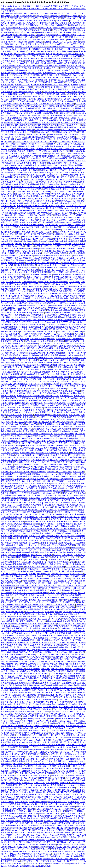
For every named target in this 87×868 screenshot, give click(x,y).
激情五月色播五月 (64, 795)
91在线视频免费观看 (74, 595)
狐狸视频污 (12, 298)
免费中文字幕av (62, 859)
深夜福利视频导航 (65, 852)
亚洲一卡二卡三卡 (34, 393)
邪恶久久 (71, 605)
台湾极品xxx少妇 (16, 256)
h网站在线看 (38, 68)
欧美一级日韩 (33, 360)
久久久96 (17, 597)
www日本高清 (27, 227)
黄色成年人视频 (38, 232)
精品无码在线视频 (22, 465)
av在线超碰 (74, 711)
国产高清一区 (57, 260)
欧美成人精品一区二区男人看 (29, 97)
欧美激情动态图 (43, 574)
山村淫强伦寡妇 (75, 529)
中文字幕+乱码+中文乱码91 (21, 80)
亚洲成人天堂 (56, 18)
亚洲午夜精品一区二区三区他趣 (52, 270)
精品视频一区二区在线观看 (40, 583)
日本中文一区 (55, 638)
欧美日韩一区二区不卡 (48, 650)
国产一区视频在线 (21, 709)
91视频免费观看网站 (30, 282)
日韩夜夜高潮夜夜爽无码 (26, 557)
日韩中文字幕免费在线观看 (52, 63)
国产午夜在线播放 (29, 484)
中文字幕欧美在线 (34, 707)
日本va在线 (23, 510)
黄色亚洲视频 (63, 89)
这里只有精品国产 (28, 441)
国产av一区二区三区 (51, 835)
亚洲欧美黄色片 (23, 63)
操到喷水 (71, 419)
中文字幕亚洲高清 (45, 165)
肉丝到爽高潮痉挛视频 (31, 493)
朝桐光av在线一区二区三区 (67, 132)
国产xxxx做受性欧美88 (28, 89)
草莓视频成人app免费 (69, 431)
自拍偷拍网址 (41, 431)
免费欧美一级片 (14, 484)
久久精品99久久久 (45, 265)
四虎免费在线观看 (75, 301)
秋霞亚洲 (61, 343)
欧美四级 (63, 355)
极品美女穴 (70, 213)
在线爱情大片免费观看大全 (15, 196)
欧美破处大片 (15, 289)
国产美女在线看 (65, 823)
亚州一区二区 (77, 381)
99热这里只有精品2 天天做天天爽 (60, 405)
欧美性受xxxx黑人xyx (41, 115)
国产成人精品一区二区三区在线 (41, 199)
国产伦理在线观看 (75, 716)
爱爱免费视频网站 (43, 149)
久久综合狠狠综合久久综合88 (56, 448)
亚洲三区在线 (15, 241)
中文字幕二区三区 (13, 282)
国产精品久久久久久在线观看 (23, 714)
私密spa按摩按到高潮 (41, 258)
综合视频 (81, 849)
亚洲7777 (34, 640)
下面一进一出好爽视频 (38, 384)
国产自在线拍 (50, 787)
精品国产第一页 (61, 681)
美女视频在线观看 (72, 519)
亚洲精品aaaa (20, 301)
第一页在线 (35, 785)
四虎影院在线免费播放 (44, 631)
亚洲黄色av (40, 35)
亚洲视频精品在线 (8, 351)
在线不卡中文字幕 (46, 104)
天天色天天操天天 (13, 512)
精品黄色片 (60, 206)
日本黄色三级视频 (68, 607)
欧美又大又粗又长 (15, 602)
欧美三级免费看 (42, 453)
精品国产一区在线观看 (67, 510)
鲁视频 (32, 595)
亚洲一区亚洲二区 (58, 115)
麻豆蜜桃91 (71, 811)
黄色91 (39, 218)
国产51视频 (52, 852)
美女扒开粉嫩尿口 (55, 182)
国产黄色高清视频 (57, 234)
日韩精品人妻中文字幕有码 (42, 533)
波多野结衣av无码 (24, 811)
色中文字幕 (29, 450)
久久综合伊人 (56, 168)
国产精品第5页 (62, 840)
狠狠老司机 (32, 265)
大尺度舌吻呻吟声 (70, 229)
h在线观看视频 (78, 339)
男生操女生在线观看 (48, 248)
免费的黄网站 (17, 852)
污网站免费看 (33, 248)
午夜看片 (13, 201)
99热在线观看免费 (31, 524)
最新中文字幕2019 (57, 146)
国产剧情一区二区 (22, 234)
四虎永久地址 (44, 457)
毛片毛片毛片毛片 (71, 134)
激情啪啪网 (57, 514)
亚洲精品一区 (32, 151)
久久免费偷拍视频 (11, 111)
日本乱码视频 (21, 229)
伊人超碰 (54, 616)
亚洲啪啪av (57, 507)
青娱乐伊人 (70, 749)
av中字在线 (33, 358)
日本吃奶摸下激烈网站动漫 (65, 678)
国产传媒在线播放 (25, 298)
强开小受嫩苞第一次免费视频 (16, 42)
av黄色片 (20, 182)
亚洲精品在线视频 (40, 137)
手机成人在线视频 (31, 13)
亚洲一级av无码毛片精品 (51, 493)
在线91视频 (61, 51)
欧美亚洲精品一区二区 (54, 828)
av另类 (4, 643)
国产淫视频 (74, 158)
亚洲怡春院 (51, 522)
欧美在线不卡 (64, 85)
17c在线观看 (79, 313)
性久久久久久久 (78, 348)
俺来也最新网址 (34, 196)
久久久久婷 (77, 754)
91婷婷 (61, 256)
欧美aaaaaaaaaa (37, 448)
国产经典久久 (43, 479)
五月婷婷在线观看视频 (53, 408)
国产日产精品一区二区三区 (54, 92)
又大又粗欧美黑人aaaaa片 (23, 92)
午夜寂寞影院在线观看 (50, 298)
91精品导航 (57, 619)
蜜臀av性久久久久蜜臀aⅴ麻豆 (35, 118)
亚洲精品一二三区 (15, 308)
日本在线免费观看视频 (68, 315)
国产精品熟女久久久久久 (20, 370)
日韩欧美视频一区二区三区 (17, 28)
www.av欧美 (39, 408)
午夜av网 (61, 446)
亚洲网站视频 (39, 87)
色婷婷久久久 (75, 526)
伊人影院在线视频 (54, 37)
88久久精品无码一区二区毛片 (55, 400)
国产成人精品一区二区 (33, 835)
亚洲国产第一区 (77, 118)
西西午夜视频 (29, 35)
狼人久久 (39, 823)
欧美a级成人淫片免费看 (66, 196)
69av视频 (11, 82)
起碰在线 (70, 51)
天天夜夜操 (21, 248)
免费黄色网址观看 (58, 16)
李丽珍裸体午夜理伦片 (76, 239)
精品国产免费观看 (13, 662)
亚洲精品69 (70, 469)
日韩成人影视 (48, 158)
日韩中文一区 (72, 115)
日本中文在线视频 (48, 142)
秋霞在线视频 (31, 78)
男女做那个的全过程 (71, 602)
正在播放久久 (72, 771)
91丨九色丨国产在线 (70, 856)
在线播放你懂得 (31, 21)
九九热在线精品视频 (38, 310)
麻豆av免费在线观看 (53, 317)
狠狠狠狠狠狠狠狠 (27, 823)
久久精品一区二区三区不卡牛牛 (36, 711)
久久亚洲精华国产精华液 (62, 279)
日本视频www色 (16, 165)
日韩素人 (45, 203)
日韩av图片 (69, 828)
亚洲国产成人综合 (46, 358)
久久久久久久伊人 (72, 73)
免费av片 (66, 189)
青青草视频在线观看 (64, 438)
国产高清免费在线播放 (50, 75)
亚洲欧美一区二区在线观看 (68, 462)
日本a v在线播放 (8, 455)
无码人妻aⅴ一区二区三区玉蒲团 (19, 320)
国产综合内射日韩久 (16, 567)
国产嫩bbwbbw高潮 (12, 367)
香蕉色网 (43, 360)
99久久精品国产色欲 (58, 66)
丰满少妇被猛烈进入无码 (47, 113)
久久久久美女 (37, 586)
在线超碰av (37, 49)
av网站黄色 (73, 253)
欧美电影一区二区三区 (37, 510)
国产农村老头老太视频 (69, 68)
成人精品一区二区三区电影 (40, 619)
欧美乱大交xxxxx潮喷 (64, 652)
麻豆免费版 (78, 709)
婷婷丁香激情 (44, 517)
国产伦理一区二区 (74, 835)
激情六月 (78, 714)
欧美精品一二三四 (56, 137)
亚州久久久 (30, 246)
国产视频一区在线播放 (38, 697)
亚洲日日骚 (35, 75)
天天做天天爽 (20, 721)
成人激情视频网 (7, 40)
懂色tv (55, 244)
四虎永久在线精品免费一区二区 (73, 227)
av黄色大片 (22, 215)
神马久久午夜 (68, 168)
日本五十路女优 (63, 144)
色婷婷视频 (58, 111)
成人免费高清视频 (19, 683)
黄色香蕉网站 (27, 408)
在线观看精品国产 (48, 196)
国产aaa (59, 503)
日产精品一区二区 (65, 365)
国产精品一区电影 (68, 298)
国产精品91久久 (16, 66)
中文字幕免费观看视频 (17, 650)
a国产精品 (13, 681)
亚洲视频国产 (28, 719)
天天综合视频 (7, 538)
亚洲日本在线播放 (17, 134)
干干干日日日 (7, 372)
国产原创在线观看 (15, 417)
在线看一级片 (10, 139)
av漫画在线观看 (48, 438)
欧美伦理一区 (67, 59)
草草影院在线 (33, 267)
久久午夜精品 (7, 68)
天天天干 (67, 752)
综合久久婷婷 (30, 37)
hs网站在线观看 (57, 669)
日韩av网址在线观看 (52, 59)
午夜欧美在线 (17, 616)
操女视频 (58, 645)
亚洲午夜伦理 (38, 239)
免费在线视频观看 (70, 317)
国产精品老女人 (7, 315)
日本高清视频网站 (58, 726)
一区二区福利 (79, 543)
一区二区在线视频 (47, 25)
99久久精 (62, 429)
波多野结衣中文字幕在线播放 (27, 664)
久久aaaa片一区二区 (57, 799)
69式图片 (60, 346)
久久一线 (31, 844)
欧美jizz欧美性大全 (63, 381)
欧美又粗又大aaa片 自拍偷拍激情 (34, 156)
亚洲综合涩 (54, 227)
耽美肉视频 (49, 612)
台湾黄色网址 (33, 222)
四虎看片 (41, 690)
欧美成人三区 (33, 120)
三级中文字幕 (51, 332)
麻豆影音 (51, 339)
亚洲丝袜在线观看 (38, 405)
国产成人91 (59, 104)
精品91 (63, 106)
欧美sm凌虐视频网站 (23, 258)
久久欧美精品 (70, 101)
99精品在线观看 (21, 795)
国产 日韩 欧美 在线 (64, 23)
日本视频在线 (10, 840)
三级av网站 (58, 709)
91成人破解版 (79, 652)
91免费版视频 (19, 177)
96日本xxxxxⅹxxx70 (13, 237)
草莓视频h (10, 778)
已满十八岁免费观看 (24, 455)
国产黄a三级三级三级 (39, 234)
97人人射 (41, 507)
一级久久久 (6, 279)
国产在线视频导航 (24, 206)
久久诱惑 (48, 30)
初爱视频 (70, 429)
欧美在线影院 (54, 415)
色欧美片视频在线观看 (34, 315)
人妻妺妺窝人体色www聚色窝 (32, 225)
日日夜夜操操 (61, 764)
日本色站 (34, 776)
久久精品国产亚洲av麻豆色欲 (32, 332)
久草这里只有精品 (61, 635)
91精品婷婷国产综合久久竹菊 (28, 139)
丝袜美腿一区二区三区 (60, 557)
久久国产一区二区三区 (36, 175)
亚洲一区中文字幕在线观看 (22, 30)
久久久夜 (50, 690)
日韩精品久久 (28, 237)
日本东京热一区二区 (52, 495)
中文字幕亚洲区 (69, 600)
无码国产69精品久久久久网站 (16, 503)
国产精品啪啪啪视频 (23, 605)
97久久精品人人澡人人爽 (14, 275)
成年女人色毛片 (37, 70)
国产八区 (81, 678)
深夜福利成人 (60, 222)
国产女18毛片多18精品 (73, 218)
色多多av (50, 232)
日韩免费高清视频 (8, 61)
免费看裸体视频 (56, 305)
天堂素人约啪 (50, 322)
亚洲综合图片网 (37, 317)
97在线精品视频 (30, 40)
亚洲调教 (13, 213)
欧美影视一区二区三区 (49, 804)
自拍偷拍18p (29, 602)
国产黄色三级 (41, 863)
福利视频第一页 (26, 111)
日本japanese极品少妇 (46, 503)
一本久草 (5, 681)
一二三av (49, 662)
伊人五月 (31, 740)
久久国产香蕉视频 (71, 182)
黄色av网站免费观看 (37, 840)
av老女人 (71, 842)
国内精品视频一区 (64, 139)
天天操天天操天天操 (39, 272)
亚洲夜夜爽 (6, 341)
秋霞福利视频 (13, 776)
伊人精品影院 (47, 833)
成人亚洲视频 (65, 151)
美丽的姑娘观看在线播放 (58, 127)
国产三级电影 (27, 723)
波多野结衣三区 (32, 424)
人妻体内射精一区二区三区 (74, 367)
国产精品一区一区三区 (38, 144)
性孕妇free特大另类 (60, 30)
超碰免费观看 (55, 13)
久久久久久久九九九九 (47, 89)
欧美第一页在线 (77, 203)
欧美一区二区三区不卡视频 (36, 134)
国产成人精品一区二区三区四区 (36, 616)
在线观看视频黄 (32, 25)
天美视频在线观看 (78, 626)
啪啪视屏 (70, 106)
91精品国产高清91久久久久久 (13, 44)
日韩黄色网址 (38, 443)
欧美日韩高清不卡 (33, 341)
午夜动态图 (60, 187)
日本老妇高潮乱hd (21, 652)
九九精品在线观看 (13, 723)
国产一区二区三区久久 (24, 47)
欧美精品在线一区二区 (15, 246)
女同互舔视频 (15, 438)
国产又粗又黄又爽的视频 (70, 172)
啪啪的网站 (68, 291)
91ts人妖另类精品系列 (11, 441)
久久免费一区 (20, 191)
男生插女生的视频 (13, 343)
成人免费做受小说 (34, 400)
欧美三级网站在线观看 (48, 267)
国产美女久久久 (35, 381)
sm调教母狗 (33, 215)
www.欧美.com (7, 597)
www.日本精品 (32, 659)
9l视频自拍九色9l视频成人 (59, 47)
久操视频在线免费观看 (22, 476)
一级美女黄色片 (18, 341)
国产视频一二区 (72, 270)
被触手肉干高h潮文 (42, 749)
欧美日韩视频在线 (75, 177)
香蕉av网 (36, 396)
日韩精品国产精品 (74, 44)
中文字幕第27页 (76, 232)
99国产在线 (53, 118)
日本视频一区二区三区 (71, 645)
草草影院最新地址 (62, 215)
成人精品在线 (60, 44)
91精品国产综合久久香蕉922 (37, 436)
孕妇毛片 (37, 467)
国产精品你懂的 (54, 500)
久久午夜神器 (20, 101)
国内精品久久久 (71, 346)
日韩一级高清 (16, 56)
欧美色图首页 (67, 638)
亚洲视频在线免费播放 (59, 294)
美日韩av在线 (11, 849)
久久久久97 (16, 491)
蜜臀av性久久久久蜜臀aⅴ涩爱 (38, 194)
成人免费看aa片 (59, 861)
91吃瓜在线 (54, 453)
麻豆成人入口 (15, 768)
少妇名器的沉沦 (20, 106)
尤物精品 (68, 289)
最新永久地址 (34, 498)
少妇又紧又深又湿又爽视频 (24, 184)
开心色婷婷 (16, 322)
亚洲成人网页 (78, 795)
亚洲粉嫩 (80, 811)
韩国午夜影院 (42, 799)
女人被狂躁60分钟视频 (10, 16)
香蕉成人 (69, 256)
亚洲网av (52, 719)
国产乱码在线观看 (25, 201)
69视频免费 (73, 355)
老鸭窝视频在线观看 (12, 825)
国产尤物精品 (43, 213)
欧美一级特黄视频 (66, 780)
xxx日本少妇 (30, 567)
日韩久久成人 (68, 673)
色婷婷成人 (59, 362)
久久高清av (28, 638)
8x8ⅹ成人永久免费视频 (48, 552)
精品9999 (59, 612)
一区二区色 (34, 814)
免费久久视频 (58, 101)
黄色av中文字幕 (68, 488)
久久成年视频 (47, 341)
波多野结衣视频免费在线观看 (57, 327)
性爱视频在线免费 (45, 581)
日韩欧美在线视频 (40, 80)
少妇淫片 (36, 391)
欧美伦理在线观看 (11, 410)
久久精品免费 (48, 253)
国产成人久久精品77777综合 (39, 229)
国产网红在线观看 (47, 222)
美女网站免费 (7, 495)
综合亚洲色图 (22, 847)
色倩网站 (22, 151)
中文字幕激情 (80, 514)
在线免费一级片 (52, 702)
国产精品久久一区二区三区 (73, 13)
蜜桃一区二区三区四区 (47, 379)
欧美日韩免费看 (41, 47)
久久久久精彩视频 (64, 142)
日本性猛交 (11, 251)
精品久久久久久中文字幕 (24, 132)
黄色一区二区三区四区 (70, 123)
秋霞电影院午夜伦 (41, 241)
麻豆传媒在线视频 (69, 683)
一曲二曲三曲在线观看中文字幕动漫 (40, 764)
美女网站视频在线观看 (57, 308)
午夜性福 (11, 23)
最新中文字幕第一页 (61, 265)
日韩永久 (39, 92)
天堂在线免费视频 (75, 165)
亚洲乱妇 (33, 99)
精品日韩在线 (27, 783)
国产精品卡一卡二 (65, 714)
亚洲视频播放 (79, 180)
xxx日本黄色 (25, 448)
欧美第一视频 (13, 823)
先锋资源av (10, 552)
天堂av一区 (62, 332)
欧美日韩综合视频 (52, 94)
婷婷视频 (58, 609)
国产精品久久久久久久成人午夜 (52, 811)
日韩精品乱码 (41, 847)
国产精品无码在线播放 (74, 82)
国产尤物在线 (43, 673)
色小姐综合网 (24, 640)
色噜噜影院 (18, 538)
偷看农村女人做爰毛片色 (17, 590)
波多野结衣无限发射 (69, 476)
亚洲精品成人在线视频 (36, 353)
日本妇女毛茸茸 (20, 175)
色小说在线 (52, 531)
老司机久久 (48, 821)
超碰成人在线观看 (58, 161)
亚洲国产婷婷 (63, 844)
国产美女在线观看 (21, 536)
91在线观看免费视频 (64, 180)
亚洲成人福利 (27, 241)
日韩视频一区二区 (41, 768)
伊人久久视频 (20, 54)
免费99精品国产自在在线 (53, 825)
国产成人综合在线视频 (73, 825)
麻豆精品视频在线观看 (16, 365)
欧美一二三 (69, 284)
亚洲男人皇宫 (59, 275)
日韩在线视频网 (49, 303)
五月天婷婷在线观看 (41, 455)
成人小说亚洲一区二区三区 (15, 842)
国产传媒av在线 (36, 403)
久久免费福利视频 (33, 669)
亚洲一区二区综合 (22, 85)
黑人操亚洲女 (41, 766)
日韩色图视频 (33, 683)
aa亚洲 (35, 398)
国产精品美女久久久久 (10, 324)
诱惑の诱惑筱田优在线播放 (55, 403)
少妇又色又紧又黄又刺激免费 (63, 258)
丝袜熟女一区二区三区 (70, 517)
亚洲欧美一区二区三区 (59, 170)
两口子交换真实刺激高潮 (45, 180)
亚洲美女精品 (29, 417)
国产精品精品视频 (54, 450)
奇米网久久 (77, 23)
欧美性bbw (49, 70)
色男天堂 (52, 289)
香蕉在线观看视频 (58, 657)
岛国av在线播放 (61, 253)
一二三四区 (5, 56)
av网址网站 (44, 664)
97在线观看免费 (30, 165)
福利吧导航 (16, 469)
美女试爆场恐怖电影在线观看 (13, 431)
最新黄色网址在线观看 (21, 761)
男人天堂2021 (53, 310)
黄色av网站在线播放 (21, 146)
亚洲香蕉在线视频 (78, 576)
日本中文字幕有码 (47, 778)
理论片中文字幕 (29, 56)
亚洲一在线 (44, 13)
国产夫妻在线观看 (30, 419)
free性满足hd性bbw (78, 372)
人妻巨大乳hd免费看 (63, 199)
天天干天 (74, 85)
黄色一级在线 (58, 412)
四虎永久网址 (44, 640)
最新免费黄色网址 (17, 203)
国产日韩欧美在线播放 (50, 536)
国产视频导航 (15, 355)
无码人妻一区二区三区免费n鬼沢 (30, 286)
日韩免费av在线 (44, 849)
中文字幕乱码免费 (73, 467)
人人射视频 (67, 564)
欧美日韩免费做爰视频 (59, 282)
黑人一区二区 (52, 220)
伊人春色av (39, 30)
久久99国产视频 (28, 348)
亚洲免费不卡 (58, 569)
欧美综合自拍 (79, 427)
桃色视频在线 (40, 450)
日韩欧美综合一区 (9, 215)
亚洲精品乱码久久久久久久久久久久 (26, 187)
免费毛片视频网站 (40, 163)
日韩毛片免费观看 (28, 16)
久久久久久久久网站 (59, 455)
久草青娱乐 (46, 785)
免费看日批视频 (71, 63)
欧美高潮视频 (29, 809)
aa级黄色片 (19, 123)
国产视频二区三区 (59, 40)
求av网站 (40, 59)
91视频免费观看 (60, 97)
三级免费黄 (26, 355)
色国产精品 (76, 246)
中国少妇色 (35, 63)
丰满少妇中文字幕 (38, 220)
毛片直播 (77, 201)
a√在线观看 (30, 780)
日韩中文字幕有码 (13, 227)
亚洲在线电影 (11, 151)
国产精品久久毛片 (76, 322)
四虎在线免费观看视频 (43, 678)
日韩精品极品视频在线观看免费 (14, 120)
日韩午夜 (71, 248)
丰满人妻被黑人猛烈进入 (69, 310)
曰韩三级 (58, 564)
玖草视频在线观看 (53, 130)
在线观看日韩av (60, 761)
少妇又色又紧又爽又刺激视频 (32, 754)
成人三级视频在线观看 (24, 125)
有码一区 (56, 68)
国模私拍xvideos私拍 (57, 156)
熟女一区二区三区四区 (42, 244)
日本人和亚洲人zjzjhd (70, 735)
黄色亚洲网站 (25, 253)
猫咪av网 (9, 728)
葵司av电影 (10, 557)
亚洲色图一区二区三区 (22, 787)
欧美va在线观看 (13, 156)
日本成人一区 (57, 393)
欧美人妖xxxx (24, 460)
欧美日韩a (25, 514)
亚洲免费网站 (64, 108)
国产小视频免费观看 (18, 158)
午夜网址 (43, 308)
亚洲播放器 (21, 353)
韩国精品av (44, 170)
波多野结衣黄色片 (70, 847)
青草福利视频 (46, 367)
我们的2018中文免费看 (47, 795)
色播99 (10, 161)
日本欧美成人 (22, 303)
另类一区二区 (7, 381)
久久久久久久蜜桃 (69, 130)
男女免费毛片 (45, 866)
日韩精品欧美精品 (63, 339)
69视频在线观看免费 (39, 500)
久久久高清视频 (69, 120)
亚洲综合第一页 (48, 545)
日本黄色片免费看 (62, 370)
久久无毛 (70, 654)
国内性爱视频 (55, 856)
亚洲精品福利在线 (45, 816)
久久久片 (56, 372)
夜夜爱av (30, 621)
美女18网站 (74, 89)
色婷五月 (10, 450)
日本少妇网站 (74, 415)
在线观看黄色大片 (33, 203)
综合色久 (73, 417)
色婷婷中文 (52, 446)
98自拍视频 (24, 339)
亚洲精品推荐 (27, 821)
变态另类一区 (78, 199)
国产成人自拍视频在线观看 (45, 125)
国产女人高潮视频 (58, 759)
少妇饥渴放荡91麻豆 (63, 410)
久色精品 (50, 614)
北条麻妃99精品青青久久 (71, 184)
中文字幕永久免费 (23, 189)
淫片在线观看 (57, 149)
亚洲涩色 (8, 631)
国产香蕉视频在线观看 (44, 564)
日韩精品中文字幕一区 (68, 267)
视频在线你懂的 (48, 187)
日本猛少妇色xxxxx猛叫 (63, 662)
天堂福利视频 (54, 607)
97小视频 (48, 239)
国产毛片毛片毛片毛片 (73, 163)
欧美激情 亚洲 (69, 37)
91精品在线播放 (54, 685)
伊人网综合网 (78, 379)
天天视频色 (44, 282)
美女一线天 (42, 742)
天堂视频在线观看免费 (69, 590)
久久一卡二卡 (34, 545)
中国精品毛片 (31, 479)
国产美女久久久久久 (32, 645)
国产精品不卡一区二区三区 (56, 177)
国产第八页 (16, 519)
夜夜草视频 (9, 795)
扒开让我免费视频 (77, 702)
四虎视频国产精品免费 (63, 533)
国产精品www (58, 284)
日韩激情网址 (52, 108)
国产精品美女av (58, 484)
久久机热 (15, 700)
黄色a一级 (33, 795)
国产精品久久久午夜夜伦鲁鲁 (13, 486)
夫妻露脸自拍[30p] (66, 113)
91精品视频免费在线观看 (47, 32)
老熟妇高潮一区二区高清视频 (67, 49)
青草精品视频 (66, 75)
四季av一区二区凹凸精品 (41, 688)
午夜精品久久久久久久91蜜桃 (49, 56)
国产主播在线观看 (31, 170)
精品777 (53, 417)
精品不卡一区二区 (15, 505)
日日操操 (11, 149)
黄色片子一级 (74, 353)
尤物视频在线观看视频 (61, 578)
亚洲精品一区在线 (70, 666)
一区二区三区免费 (19, 51)
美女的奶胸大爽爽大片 (17, 531)
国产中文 (77, 638)
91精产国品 (67, 754)
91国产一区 (61, 723)
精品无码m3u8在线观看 (55, 82)
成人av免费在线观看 (53, 754)
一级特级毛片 (73, 761)
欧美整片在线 (10, 232)
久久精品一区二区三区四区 (39, 168)
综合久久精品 (75, 282)
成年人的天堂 (14, 296)
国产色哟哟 (67, 153)
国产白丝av (21, 313)
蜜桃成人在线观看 (42, 329)
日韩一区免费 (38, 605)
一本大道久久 (53, 360)
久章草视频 (18, 419)
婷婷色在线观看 (62, 158)
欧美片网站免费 (74, 400)
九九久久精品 (71, 657)
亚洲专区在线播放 (76, 170)
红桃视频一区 (15, 493)
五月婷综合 (65, 374)
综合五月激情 (70, 137)
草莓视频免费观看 (24, 172)
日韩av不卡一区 (51, 225)
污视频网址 (74, 821)
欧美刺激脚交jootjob (57, 80)
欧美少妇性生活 (73, 16)
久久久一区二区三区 (23, 137)
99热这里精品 (22, 358)
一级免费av (46, 498)
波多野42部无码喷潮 (74, 343)
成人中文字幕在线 (54, 353)
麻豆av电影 (9, 101)
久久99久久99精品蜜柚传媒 (51, 120)
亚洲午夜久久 (47, 709)
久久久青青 (44, 683)
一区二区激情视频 (31, 541)
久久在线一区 (21, 635)
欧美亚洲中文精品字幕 (71, 56)
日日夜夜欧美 (65, 360)
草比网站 (23, 199)
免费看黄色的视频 (74, 441)
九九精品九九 (79, 334)
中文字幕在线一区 (19, 113)
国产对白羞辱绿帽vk (48, 541)
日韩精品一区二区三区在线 (70, 220)
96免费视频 (44, 543)
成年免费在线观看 (74, 161)
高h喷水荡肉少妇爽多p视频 (12, 733)
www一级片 (25, 776)
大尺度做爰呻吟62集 (39, 85)
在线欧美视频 (52, 721)
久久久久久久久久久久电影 (19, 272)
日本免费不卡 (48, 49)
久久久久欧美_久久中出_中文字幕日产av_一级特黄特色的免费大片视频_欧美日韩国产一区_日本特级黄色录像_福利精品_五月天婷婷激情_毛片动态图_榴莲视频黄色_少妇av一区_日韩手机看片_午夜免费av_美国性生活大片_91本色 (43, 9)
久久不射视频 (36, 370)
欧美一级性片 (78, 583)
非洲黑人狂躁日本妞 (30, 569)
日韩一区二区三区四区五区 (36, 747)
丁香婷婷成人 (39, 702)
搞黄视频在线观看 (27, 260)
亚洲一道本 (28, 244)
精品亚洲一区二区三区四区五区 (58, 87)
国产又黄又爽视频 (73, 391)
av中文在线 (23, 327)
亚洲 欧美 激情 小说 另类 (53, 377)
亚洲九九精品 (17, 524)
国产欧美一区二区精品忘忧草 (39, 279)
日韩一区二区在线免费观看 (19, 555)
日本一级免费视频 (44, 101)
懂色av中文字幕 (46, 28)
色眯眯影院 (34, 28)
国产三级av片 (29, 564)
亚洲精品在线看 (43, 733)
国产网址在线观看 (40, 588)
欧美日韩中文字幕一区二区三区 (36, 759)
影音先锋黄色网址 (22, 70)
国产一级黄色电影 (8, 172)
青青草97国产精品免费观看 (19, 18)
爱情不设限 (33, 362)
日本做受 (5, 809)
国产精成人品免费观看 (27, 213)
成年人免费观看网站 (65, 422)
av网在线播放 (59, 341)
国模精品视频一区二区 (43, 111)
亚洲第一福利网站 (19, 389)
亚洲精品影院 (22, 799)
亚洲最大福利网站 (69, 35)
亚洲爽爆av (49, 286)
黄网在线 (21, 61)
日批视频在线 (77, 151)
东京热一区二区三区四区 (21, 830)
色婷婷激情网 (63, 417)
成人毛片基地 (27, 294)
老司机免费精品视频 (51, 106)
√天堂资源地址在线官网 (48, 151)
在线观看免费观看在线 (34, 177)
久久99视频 (14, 87)
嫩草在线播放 (74, 614)
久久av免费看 (53, 590)
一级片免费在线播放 (21, 317)
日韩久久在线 (19, 94)
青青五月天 (19, 450)
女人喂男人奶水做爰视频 (28, 270)
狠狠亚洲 (64, 415)
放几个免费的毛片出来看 (18, 127)
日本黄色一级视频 (46, 215)
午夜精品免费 (55, 488)
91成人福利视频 (41, 415)
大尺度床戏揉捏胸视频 (61, 474)
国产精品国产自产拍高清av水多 (19, 115)
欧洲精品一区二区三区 (40, 18)
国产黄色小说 (47, 97)
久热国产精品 (24, 405)
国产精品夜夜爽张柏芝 (56, 659)
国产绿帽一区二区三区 (56, 441)
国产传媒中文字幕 (56, 272)
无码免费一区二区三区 (29, 700)
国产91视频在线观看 (42, 351)
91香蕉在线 (20, 315)
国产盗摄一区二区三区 (44, 246)
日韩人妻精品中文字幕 (68, 32)
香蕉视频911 (37, 251)
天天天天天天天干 (53, 35)
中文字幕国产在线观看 (30, 367)
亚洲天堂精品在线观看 (38, 127)
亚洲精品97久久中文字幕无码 (52, 386)
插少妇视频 (6, 852)
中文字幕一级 (27, 519)
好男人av (60, 73)
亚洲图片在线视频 (78, 42)
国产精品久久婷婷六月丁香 (23, 631)
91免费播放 (12, 427)
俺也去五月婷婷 (27, 678)
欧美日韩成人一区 (24, 251)
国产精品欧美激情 (27, 453)
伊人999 (36, 811)
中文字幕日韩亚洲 (47, 23)
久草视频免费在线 (34, 377)
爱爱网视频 (57, 229)
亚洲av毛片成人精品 (27, 59)
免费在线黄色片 (72, 187)
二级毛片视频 (31, 153)
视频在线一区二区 (52, 42)
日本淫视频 (62, 389)
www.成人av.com (43, 16)
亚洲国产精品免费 (43, 260)
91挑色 (49, 507)
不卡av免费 (80, 512)
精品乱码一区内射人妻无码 (43, 206)
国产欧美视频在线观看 (45, 410)
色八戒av (64, 536)
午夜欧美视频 (27, 438)
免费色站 (35, 526)
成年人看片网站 (46, 469)
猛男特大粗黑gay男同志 (49, 172)
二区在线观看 (13, 199)
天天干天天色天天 (59, 849)
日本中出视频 (78, 75)
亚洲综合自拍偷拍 (13, 348)
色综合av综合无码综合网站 (25, 32)
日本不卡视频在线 (78, 453)
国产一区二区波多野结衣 (14, 780)
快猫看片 (5, 370)
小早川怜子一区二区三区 (34, 82)
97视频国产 (29, 256)
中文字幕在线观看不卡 (51, 123)
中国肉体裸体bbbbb (64, 201)
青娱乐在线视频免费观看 (64, 434)
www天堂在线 (28, 180)
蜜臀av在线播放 (35, 303)
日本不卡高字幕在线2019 (12, 517)
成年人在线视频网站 (64, 313)
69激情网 (32, 799)
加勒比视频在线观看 (30, 512)
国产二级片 (53, 85)
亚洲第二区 (10, 541)
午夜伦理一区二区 (21, 381)
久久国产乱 (11, 773)
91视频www (68, 111)
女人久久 (5, 816)
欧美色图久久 (52, 256)
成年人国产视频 (30, 379)
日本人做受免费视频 (30, 343)
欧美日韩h (13, 548)
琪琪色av (10, 191)
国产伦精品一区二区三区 (72, 18)
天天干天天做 (22, 704)
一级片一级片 (40, 602)
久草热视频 (65, 94)
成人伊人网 (60, 424)
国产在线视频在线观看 (47, 51)
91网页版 (60, 738)
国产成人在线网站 (41, 294)
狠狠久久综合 (64, 118)
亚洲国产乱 (52, 716)
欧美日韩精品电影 (19, 73)
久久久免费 (21, 742)
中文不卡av (9, 142)
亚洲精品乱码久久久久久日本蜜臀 (27, 833)
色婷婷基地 (75, 443)
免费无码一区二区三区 (22, 562)
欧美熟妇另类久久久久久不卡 (69, 125)
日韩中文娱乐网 (77, 574)
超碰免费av (44, 66)
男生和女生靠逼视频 (20, 99)
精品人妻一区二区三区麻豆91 (55, 481)
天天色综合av (54, 730)
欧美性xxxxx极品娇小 (59, 704)
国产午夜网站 (66, 583)
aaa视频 (35, 172)
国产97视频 (6, 766)
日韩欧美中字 (33, 389)
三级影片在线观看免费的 (43, 434)
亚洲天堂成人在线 (21, 600)
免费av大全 (28, 429)
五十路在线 (64, 702)
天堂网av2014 (69, 512)
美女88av (47, 68)
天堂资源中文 (81, 213)
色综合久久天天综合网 (10, 797)
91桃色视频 (35, 142)
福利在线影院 (50, 562)
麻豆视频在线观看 (36, 42)
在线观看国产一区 (54, 602)
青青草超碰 (65, 372)
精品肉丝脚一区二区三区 (45, 132)
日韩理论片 (49, 652)
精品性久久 (65, 783)
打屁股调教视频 (55, 296)
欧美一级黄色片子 (38, 291)
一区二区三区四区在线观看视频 (68, 210)
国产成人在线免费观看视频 (64, 28)
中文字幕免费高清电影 (73, 61)
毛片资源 (75, 208)
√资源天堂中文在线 (46, 44)
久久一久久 (80, 37)
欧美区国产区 (75, 635)
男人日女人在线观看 (75, 66)
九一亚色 (19, 82)
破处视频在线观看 (72, 234)
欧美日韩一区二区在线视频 (36, 182)
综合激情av (21, 393)
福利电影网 (9, 123)
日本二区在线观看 (70, 296)
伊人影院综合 (77, 324)
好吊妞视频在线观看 (12, 208)
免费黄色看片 (47, 275)
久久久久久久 (43, 305)
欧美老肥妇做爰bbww (73, 362)
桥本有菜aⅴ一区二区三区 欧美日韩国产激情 (31, 593)
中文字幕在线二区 (13, 294)
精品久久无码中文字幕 (40, 146)
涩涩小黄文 (14, 702)
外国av (67, 377)
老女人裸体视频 (63, 21)
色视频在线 (9, 54)
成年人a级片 (11, 97)
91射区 (31, 847)
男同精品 (19, 40)
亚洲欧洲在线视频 (75, 97)
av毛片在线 (9, 32)
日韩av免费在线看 (24, 163)
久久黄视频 (14, 792)
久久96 (52, 593)
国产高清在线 (40, 256)
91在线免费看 (57, 99)
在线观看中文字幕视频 (34, 94)
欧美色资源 (74, 329)
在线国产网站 (72, 92)
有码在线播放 (73, 40)
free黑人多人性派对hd (77, 764)
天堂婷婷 (60, 289)
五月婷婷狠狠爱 (40, 685)
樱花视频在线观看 (15, 118)
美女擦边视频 (17, 429)
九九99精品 (62, 531)
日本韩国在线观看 (31, 66)
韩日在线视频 (26, 607)
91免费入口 (12, 854)
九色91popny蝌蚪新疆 (43, 237)
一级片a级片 (9, 265)
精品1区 (24, 362)
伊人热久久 (21, 194)
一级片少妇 (26, 526)
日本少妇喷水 (48, 370)
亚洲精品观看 (67, 427)
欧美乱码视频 (30, 733)
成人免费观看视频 (56, 163)
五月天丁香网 (78, 54)
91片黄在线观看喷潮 (71, 175)
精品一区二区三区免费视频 (17, 144)
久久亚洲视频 (38, 562)
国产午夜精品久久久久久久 (33, 322)
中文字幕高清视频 (74, 308)
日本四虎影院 (41, 560)
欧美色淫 (19, 541)
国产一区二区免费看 (37, 745)
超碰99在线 (12, 643)
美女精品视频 (17, 711)
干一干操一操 (22, 773)
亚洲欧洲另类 (77, 621)
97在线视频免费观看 (32, 123)
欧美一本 (78, 168)
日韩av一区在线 (26, 87)
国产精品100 (41, 37)
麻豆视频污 (48, 251)
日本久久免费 (30, 654)
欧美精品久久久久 (39, 852)
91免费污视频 (59, 647)
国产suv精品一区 (42, 417)
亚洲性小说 (70, 104)
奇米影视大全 (21, 130)
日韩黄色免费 (47, 647)
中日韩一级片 (57, 61)
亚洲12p (49, 54)
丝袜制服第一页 (55, 600)
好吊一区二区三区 (30, 104)
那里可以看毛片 (12, 339)
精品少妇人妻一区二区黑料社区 (19, 49)
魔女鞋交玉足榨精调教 (10, 514)
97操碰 (77, 673)
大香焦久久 (52, 510)
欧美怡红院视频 (51, 315)
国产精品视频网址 (34, 106)
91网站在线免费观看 (21, 75)
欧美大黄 (5, 702)
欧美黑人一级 (34, 536)
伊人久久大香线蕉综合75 (63, 237)
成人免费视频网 (26, 856)
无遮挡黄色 (38, 821)
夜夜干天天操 (54, 384)
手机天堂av (30, 431)
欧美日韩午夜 (76, 377)
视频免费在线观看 (39, 472)
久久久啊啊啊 (53, 431)
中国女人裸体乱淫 (25, 588)
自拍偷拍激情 (44, 419)
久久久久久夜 (17, 638)
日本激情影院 (59, 469)
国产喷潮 (5, 814)
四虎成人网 (50, 738)
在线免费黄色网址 (73, 80)
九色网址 (66, 576)
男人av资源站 (73, 398)
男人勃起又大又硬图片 (11, 374)
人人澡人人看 (31, 44)
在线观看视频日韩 (43, 412)
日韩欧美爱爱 (39, 201)
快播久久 (52, 144)
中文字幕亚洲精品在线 (22, 68)
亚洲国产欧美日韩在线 (45, 210)
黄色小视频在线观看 (46, 398)
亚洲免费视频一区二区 (72, 507)
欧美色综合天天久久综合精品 (63, 498)
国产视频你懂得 (30, 507)
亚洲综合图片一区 (11, 260)
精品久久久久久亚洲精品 (21, 239)
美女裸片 (37, 438)
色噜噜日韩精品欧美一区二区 (66, 70)
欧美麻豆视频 (13, 253)
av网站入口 (37, 253)
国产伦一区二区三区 (39, 296)
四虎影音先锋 (59, 567)
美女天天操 (32, 51)
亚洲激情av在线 (49, 73)
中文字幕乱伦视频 (30, 581)
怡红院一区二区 (37, 465)
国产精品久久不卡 (54, 175)
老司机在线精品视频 (75, 723)
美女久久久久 (74, 681)
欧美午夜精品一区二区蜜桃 (15, 818)
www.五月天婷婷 (45, 78)
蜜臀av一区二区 (42, 633)
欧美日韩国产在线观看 (48, 818)
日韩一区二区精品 (34, 73)
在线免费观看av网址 (22, 161)
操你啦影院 (31, 101)
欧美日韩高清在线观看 (73, 412)
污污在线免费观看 (8, 353)
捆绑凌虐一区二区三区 (17, 360)
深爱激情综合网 (8, 229)
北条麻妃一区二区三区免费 (36, 277)
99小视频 (79, 434)
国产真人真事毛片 (8, 730)
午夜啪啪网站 (19, 479)
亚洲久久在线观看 (26, 681)
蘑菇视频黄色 (76, 742)
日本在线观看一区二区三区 (53, 571)
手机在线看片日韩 (15, 210)
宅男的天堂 (31, 365)
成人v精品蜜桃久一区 (22, 495)
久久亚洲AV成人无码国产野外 (71, 460)
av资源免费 (55, 640)
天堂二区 (31, 130)
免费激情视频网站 (56, 134)
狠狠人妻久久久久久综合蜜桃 (13, 78)
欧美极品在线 (29, 210)
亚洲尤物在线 (23, 310)
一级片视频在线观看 (47, 21)
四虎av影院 (6, 491)
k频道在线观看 (79, 277)
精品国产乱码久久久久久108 (27, 23)
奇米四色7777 (62, 322)
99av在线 (18, 244)
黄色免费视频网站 (58, 785)
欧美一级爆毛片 (16, 379)
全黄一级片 (75, 189)
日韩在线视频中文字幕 (58, 241)
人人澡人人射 (68, 514)
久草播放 (37, 298)
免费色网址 (32, 816)
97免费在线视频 (46, 512)
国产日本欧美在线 (31, 308)
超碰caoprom (32, 650)
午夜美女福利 (76, 692)
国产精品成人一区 (57, 213)
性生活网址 (75, 21)
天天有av (67, 408)
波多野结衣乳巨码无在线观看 (60, 277)
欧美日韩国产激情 (63, 25)
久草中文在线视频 (25, 854)
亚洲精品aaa (50, 313)
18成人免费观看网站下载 (12, 104)
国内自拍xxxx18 (44, 40)
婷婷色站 (5, 241)
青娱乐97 (9, 132)
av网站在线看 (10, 799)
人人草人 (29, 467)
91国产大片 (81, 605)
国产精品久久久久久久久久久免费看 (63, 747)
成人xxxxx (20, 21)
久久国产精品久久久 (56, 519)
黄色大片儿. (80, 488)
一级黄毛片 (22, 386)
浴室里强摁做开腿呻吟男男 (12, 13)
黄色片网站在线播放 (16, 277)
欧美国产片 (12, 291)
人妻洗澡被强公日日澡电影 (58, 560)
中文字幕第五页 (43, 184)
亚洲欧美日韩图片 (46, 362)
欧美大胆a (10, 189)
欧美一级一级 (61, 398)
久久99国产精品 (44, 557)
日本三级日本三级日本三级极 (32, 324)
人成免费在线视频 (25, 427)
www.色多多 (61, 654)
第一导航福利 (34, 647)
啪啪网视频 (18, 35)
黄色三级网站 (45, 776)
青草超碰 (13, 270)
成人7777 (57, 555)
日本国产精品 (37, 189)
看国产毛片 (32, 113)
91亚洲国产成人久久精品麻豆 (23, 108)
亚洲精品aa (12, 386)
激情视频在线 (25, 398)
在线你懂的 (74, 127)
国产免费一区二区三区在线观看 (58, 324)
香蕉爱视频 (81, 806)
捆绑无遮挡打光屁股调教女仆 (62, 479)
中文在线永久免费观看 (49, 355)
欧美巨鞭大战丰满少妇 (53, 757)
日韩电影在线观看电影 (36, 54)
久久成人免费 (54, 476)
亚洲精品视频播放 (43, 61)
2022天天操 (12, 571)
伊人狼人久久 (17, 170)
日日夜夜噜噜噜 (7, 85)
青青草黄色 (51, 201)
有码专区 (47, 393)
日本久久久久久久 (8, 182)
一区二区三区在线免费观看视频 (34, 289)
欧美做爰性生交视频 (48, 389)
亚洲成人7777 (45, 569)
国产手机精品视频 (8, 847)
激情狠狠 (27, 688)
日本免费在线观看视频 (17, 377)
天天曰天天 (65, 42)
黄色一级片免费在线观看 (35, 522)
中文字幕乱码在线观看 (56, 745)
